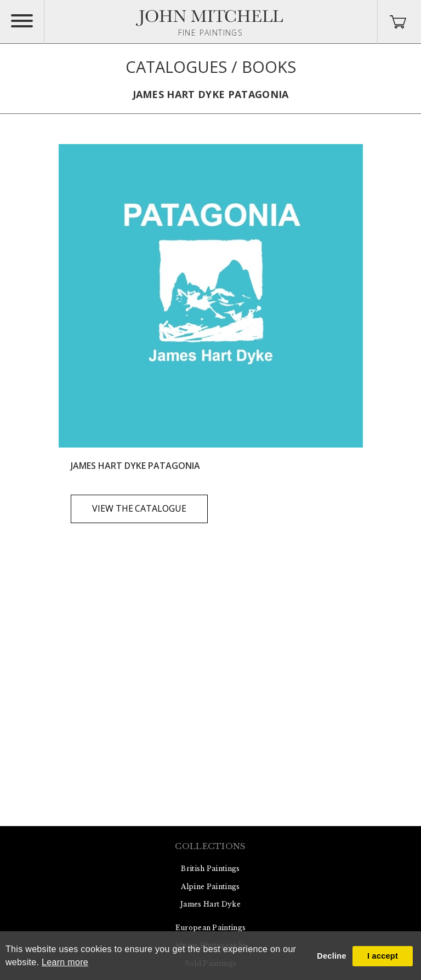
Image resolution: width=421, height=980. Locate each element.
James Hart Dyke (210, 904)
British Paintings (210, 869)
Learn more (65, 962)
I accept (383, 956)
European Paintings (211, 928)
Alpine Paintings (210, 887)
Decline (331, 956)
